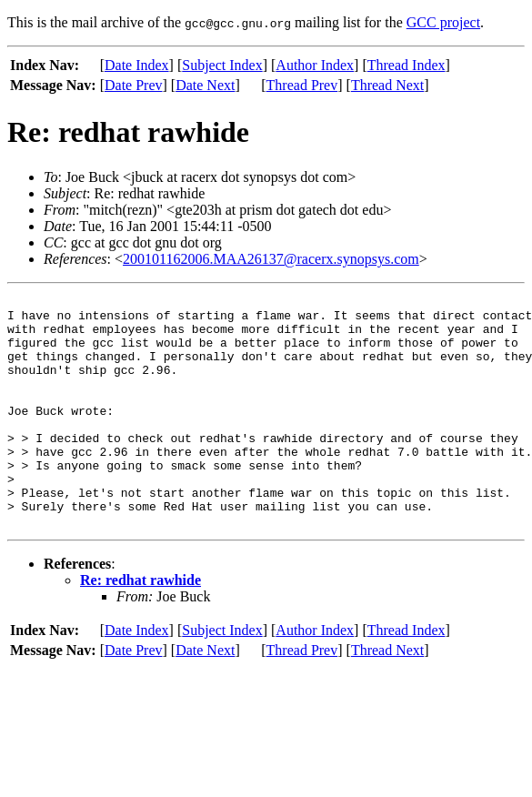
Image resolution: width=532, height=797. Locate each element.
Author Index (315, 65)
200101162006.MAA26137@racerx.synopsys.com (271, 259)
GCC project (443, 22)
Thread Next (387, 85)
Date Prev (134, 85)
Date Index (137, 65)
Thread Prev (302, 85)
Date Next (205, 85)
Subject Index (222, 65)
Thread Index (407, 65)
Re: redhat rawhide (141, 626)
